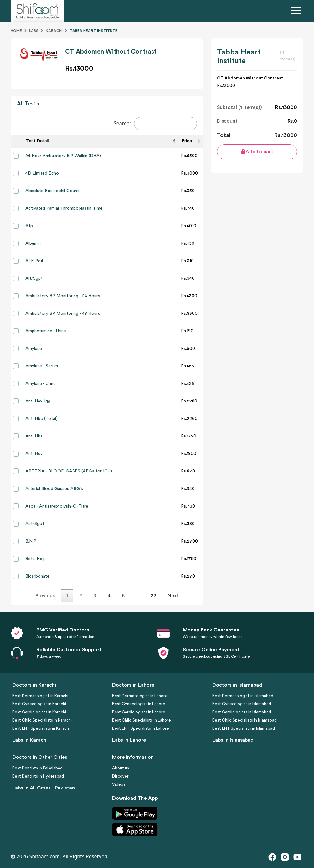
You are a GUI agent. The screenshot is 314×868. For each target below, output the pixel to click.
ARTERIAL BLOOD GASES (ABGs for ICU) (69, 471)
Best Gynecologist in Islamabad (242, 704)
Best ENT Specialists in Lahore (141, 728)
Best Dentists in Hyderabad (38, 776)
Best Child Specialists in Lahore (142, 720)
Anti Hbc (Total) (41, 419)
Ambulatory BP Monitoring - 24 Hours (63, 296)
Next (173, 596)
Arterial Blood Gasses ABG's (54, 489)
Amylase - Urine (41, 384)
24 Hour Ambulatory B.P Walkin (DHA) (63, 156)
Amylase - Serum (42, 366)
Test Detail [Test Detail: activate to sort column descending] (37, 141)
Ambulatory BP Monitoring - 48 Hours (63, 314)
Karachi (54, 31)
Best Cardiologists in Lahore (139, 712)
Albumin (33, 243)
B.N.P (31, 541)
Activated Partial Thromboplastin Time (64, 208)
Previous (45, 596)
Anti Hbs (34, 436)
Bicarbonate (37, 576)
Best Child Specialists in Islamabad (245, 720)
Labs (34, 31)
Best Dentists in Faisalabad (37, 768)
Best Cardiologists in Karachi (39, 712)
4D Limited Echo (42, 173)
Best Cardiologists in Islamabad (242, 712)
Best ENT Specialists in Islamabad (244, 728)
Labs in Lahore (129, 740)
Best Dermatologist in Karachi (40, 696)
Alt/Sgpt (34, 278)
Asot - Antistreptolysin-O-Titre (57, 506)
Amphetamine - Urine (46, 331)
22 (153, 596)
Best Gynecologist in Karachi (39, 704)
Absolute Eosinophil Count (52, 191)
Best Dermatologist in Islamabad (243, 696)
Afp (29, 226)
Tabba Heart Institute (94, 31)
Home (16, 31)
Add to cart (257, 152)
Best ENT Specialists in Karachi (41, 728)
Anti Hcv (34, 454)
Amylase (34, 349)
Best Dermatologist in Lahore (140, 696)
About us (121, 768)
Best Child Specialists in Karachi (42, 720)
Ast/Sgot (35, 524)
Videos (119, 784)
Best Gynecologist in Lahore (139, 704)
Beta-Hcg (35, 559)
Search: (155, 124)
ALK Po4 (34, 261)
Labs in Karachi (30, 740)
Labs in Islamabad (233, 740)
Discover (120, 776)
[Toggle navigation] (297, 11)
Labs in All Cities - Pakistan (44, 788)
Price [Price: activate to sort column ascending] (187, 141)
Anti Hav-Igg (38, 401)
